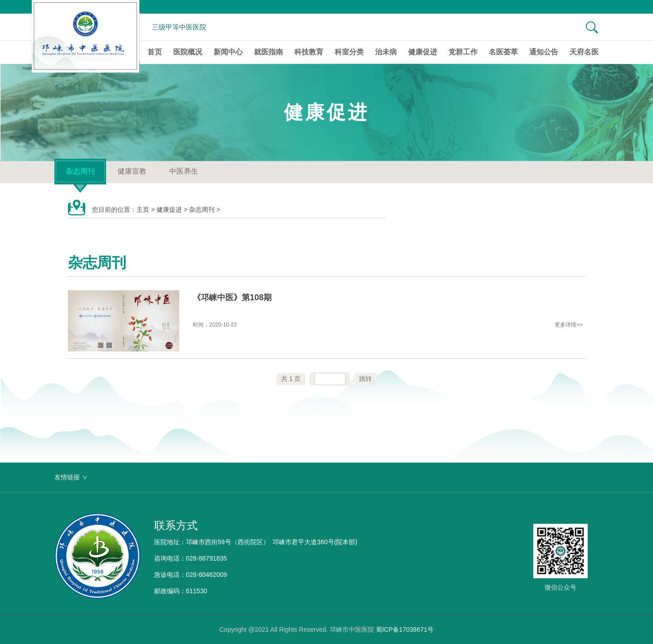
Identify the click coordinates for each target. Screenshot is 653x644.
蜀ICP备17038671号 (405, 629)
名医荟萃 (503, 52)
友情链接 (67, 477)
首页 (155, 52)
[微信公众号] (560, 558)
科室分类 (349, 52)
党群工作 (463, 52)
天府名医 (584, 52)
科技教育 (309, 52)
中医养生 (184, 171)
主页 (143, 210)
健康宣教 (132, 171)
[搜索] (587, 27)
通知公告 (544, 52)
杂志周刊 (80, 171)
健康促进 (423, 52)
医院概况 (188, 52)
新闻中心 (228, 52)
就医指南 (268, 52)
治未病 (386, 52)
